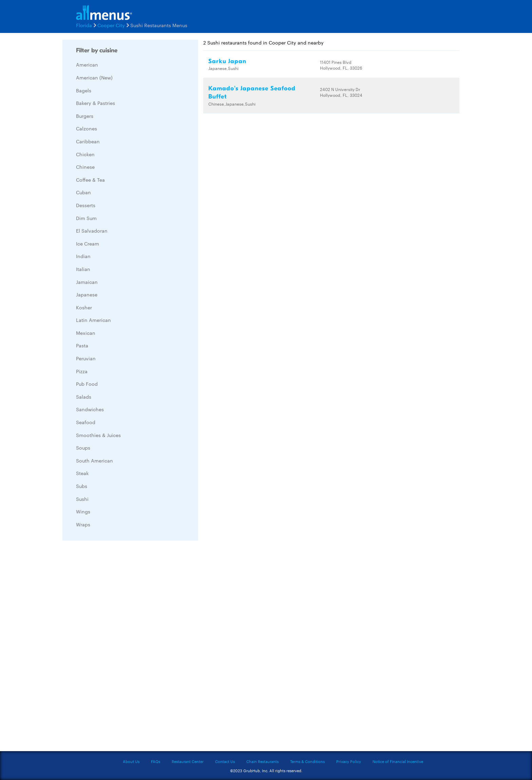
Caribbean (88, 141)
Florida (84, 25)
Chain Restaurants (262, 761)
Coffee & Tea (90, 180)
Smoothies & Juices (98, 435)
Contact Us (225, 761)
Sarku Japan (227, 61)
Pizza (82, 371)
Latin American (93, 320)
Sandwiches (90, 409)
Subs (82, 486)
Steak (82, 473)
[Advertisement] (113, 648)
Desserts (86, 205)
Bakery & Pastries (96, 103)
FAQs (156, 761)
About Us (131, 761)
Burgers (85, 116)
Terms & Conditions (307, 761)
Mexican (86, 333)
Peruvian (86, 358)
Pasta (82, 345)
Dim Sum (86, 218)
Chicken (85, 154)
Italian (83, 269)
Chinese (85, 167)
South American (94, 460)
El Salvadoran (92, 231)
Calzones (87, 128)
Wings (83, 511)
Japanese (87, 294)
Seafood (86, 422)
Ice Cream (88, 243)
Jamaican (87, 282)
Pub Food (87, 384)
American (87, 65)
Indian (83, 256)
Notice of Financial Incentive (398, 761)
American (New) (94, 77)
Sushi (82, 499)
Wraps (83, 524)
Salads (84, 397)
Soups (83, 448)
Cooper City (111, 25)
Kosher (84, 307)
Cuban (83, 192)
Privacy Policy (349, 761)
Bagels (84, 90)
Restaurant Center (188, 761)
